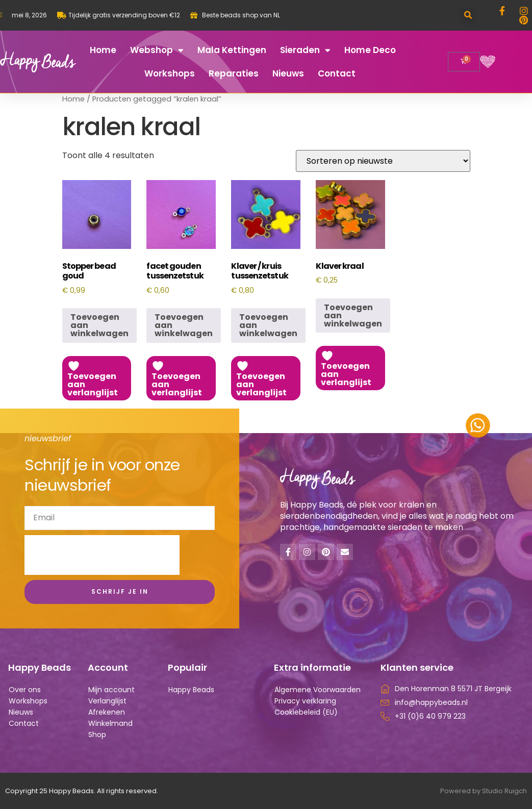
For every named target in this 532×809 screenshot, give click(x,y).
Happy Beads (191, 690)
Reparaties (234, 73)
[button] (468, 16)
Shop (97, 735)
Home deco (370, 50)
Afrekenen (107, 712)
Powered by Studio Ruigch (484, 791)
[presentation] (102, 555)
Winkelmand (110, 723)
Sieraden (305, 50)
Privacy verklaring (305, 701)
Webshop (157, 50)
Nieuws (288, 73)
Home (103, 50)
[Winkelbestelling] (383, 161)
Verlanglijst (107, 701)
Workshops (170, 73)
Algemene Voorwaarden (318, 690)
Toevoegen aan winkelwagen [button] (99, 325)
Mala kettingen (232, 50)
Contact (337, 73)
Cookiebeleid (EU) (306, 712)
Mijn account (111, 690)
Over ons (25, 690)
